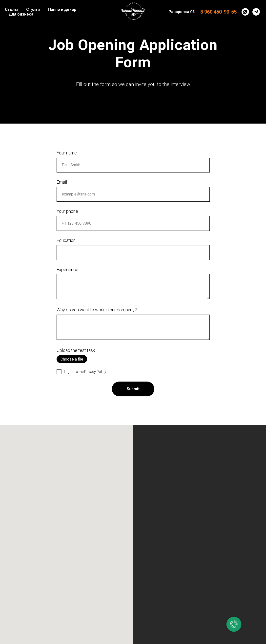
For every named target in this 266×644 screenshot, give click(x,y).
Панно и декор (62, 10)
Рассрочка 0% (182, 12)
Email (62, 182)
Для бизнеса (21, 14)
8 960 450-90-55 (218, 12)
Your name (67, 153)
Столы (11, 10)
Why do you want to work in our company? (97, 310)
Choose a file (72, 359)
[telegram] (256, 12)
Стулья (33, 10)
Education (66, 240)
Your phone (67, 211)
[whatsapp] (245, 12)
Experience (67, 269)
